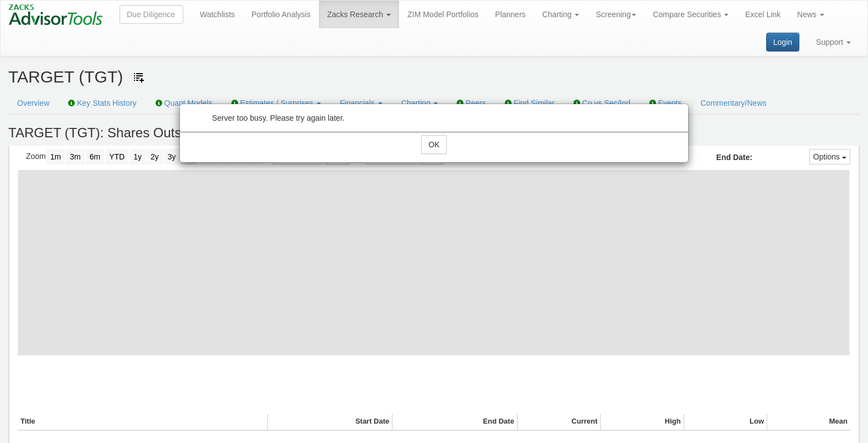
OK (434, 145)
